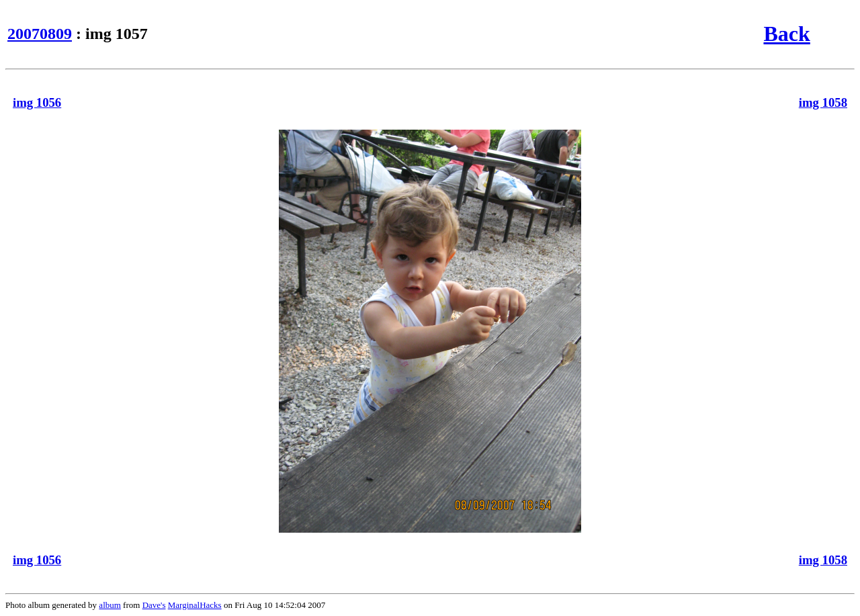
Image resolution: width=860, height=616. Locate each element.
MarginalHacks (195, 605)
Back (786, 34)
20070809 (40, 34)
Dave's (154, 605)
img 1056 (37, 102)
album (110, 605)
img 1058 (823, 102)
